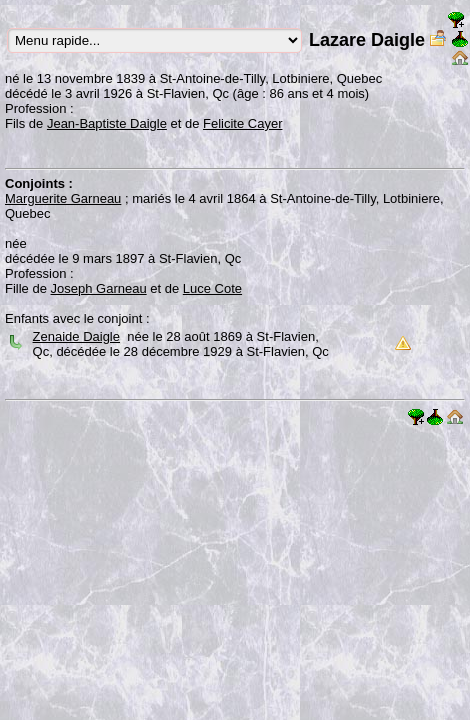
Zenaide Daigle (76, 336)
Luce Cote (212, 288)
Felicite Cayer (242, 123)
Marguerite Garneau (63, 198)
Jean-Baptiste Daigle (107, 123)
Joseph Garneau (99, 288)
